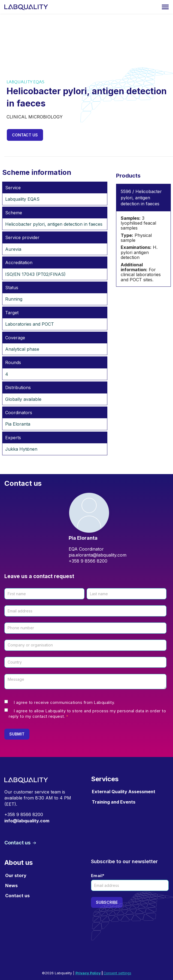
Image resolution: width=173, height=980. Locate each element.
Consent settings (117, 973)
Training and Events (114, 802)
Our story (16, 875)
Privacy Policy (88, 973)
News (11, 886)
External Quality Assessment (124, 792)
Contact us (25, 135)
